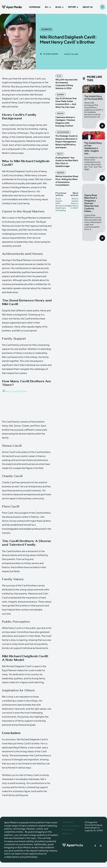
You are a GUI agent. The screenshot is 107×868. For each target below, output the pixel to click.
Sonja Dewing (52, 54)
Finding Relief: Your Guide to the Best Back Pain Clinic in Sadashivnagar (66, 156)
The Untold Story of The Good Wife (94, 98)
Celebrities (46, 29)
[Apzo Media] (12, 7)
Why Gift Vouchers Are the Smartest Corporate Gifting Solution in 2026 (67, 82)
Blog (59, 76)
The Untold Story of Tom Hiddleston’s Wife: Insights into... (93, 148)
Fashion (60, 109)
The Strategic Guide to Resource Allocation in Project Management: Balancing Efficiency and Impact (66, 137)
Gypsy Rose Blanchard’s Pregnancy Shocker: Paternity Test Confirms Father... (91, 202)
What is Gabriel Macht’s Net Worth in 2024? (74, 197)
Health (59, 148)
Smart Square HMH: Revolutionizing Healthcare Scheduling (62, 198)
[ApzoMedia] (72, 845)
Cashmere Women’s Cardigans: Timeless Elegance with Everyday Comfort (67, 117)
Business (60, 91)
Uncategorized (63, 128)
